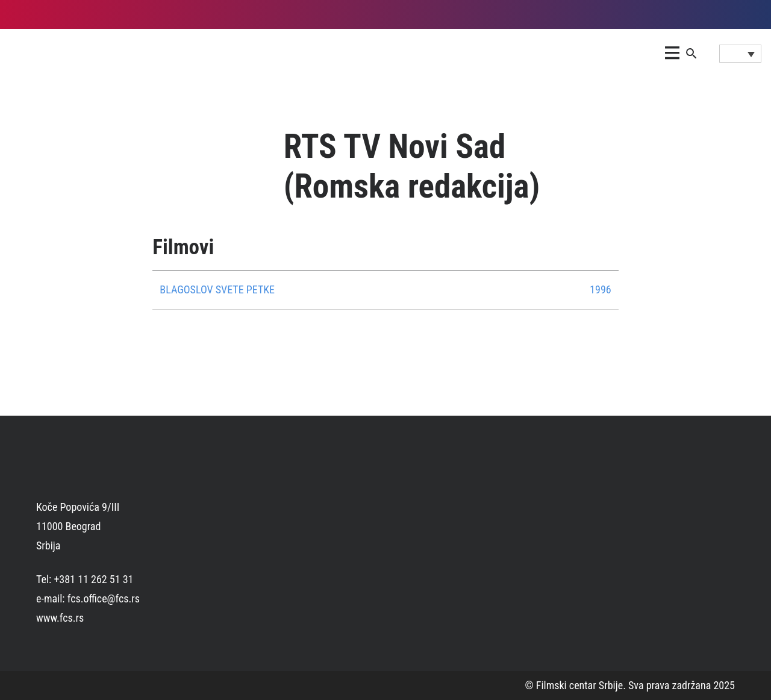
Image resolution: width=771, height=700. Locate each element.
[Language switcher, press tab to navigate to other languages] (740, 54)
